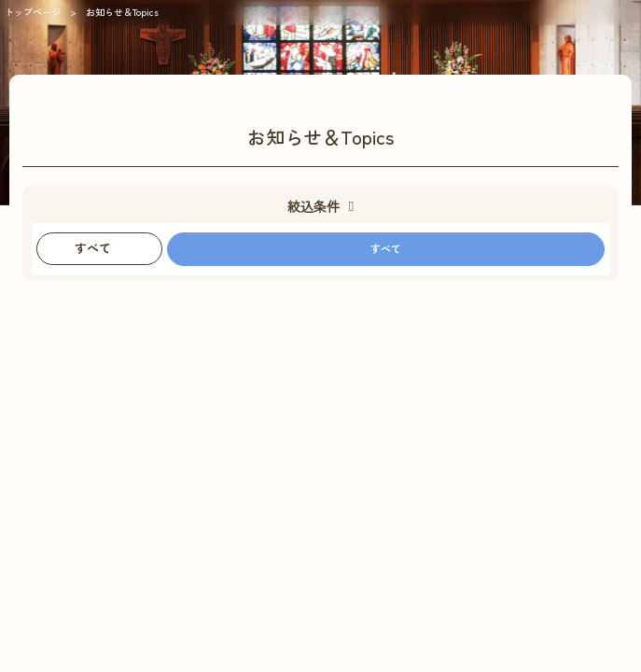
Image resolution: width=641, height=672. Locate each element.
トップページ (33, 12)
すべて (386, 248)
